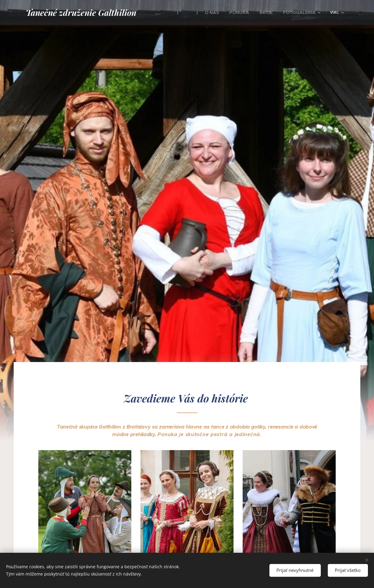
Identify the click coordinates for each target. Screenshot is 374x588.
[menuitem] (196, 12)
